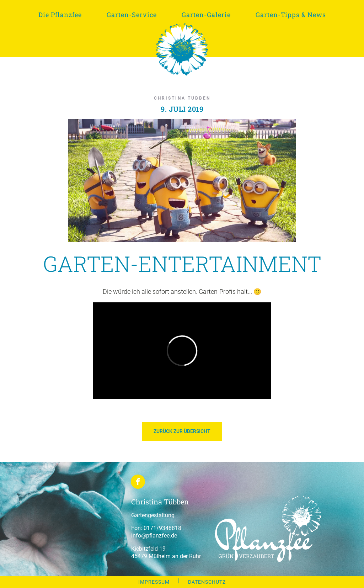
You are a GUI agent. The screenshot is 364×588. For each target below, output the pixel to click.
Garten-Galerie (206, 15)
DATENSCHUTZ (207, 582)
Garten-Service (132, 15)
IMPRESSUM (154, 582)
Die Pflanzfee (60, 15)
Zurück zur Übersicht (182, 431)
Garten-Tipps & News (291, 15)
